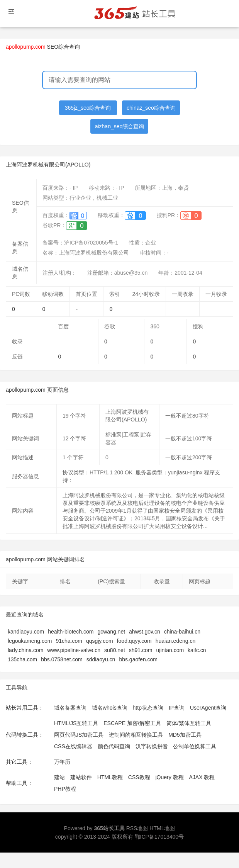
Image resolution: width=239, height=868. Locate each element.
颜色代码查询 (114, 746)
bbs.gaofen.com (138, 659)
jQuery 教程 (169, 777)
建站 (59, 777)
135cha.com (22, 659)
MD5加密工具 (185, 735)
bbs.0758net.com (62, 659)
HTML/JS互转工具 (76, 723)
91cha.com (69, 641)
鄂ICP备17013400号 (159, 837)
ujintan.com (170, 650)
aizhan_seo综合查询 (120, 126)
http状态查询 (148, 708)
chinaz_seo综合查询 (151, 108)
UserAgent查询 (208, 708)
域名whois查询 (110, 708)
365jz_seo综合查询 (88, 108)
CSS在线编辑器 (73, 746)
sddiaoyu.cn (101, 659)
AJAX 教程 (202, 777)
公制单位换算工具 (195, 746)
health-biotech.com (71, 632)
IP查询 (177, 708)
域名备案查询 (70, 708)
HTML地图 (162, 828)
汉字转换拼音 (152, 746)
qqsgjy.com (100, 641)
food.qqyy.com (134, 641)
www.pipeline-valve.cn (74, 650)
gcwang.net (111, 632)
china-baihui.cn (182, 632)
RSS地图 (137, 828)
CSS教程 (139, 777)
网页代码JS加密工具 (79, 735)
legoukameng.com (30, 641)
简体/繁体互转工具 (189, 723)
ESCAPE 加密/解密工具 (132, 723)
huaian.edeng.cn (176, 641)
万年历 (62, 762)
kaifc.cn (197, 650)
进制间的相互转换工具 (136, 735)
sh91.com (141, 650)
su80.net (115, 650)
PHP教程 (65, 789)
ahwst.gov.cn (145, 632)
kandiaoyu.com (26, 632)
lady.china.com (25, 650)
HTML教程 (110, 777)
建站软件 (81, 777)
